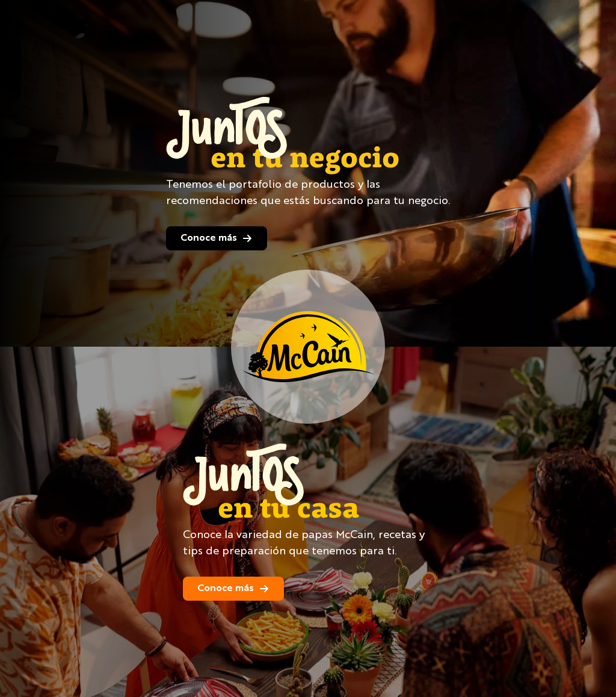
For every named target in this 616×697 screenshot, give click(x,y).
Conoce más (217, 238)
